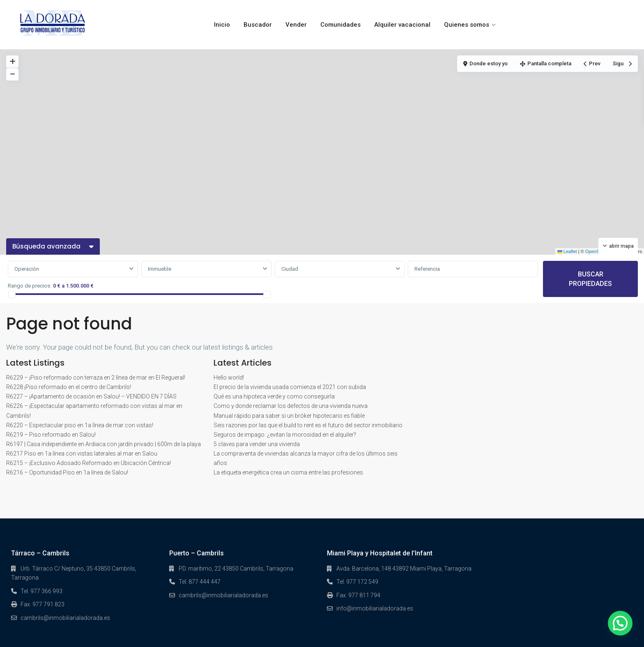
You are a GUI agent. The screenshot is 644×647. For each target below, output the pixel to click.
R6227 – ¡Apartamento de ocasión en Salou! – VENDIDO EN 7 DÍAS (91, 396)
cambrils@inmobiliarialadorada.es (65, 618)
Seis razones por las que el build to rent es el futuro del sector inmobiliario (308, 425)
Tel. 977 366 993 (41, 591)
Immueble (160, 269)
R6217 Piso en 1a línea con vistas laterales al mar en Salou (82, 454)
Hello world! (229, 378)
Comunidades (340, 25)
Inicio (222, 25)
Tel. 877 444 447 (200, 582)
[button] (620, 623)
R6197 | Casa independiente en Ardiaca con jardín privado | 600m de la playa (103, 444)
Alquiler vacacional (402, 25)
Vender (296, 25)
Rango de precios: (30, 286)
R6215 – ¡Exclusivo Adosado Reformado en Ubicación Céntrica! (89, 463)
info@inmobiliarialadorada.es (375, 608)
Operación (27, 269)
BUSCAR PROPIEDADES (590, 279)
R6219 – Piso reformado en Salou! (51, 435)
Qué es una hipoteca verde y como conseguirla (274, 396)
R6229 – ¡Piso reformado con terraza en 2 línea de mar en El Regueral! (96, 378)
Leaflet (567, 251)
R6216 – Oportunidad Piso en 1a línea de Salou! (67, 472)
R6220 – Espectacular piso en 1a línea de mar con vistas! (80, 425)
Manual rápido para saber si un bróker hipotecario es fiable (289, 416)
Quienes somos (467, 25)
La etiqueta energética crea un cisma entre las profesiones (288, 472)
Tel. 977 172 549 (357, 582)
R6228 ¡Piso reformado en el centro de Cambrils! (69, 387)
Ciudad (290, 269)
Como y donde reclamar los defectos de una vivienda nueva (291, 406)
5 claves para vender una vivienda (257, 444)
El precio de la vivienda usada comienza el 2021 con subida (290, 387)
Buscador (258, 25)
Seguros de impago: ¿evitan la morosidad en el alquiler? (285, 435)
